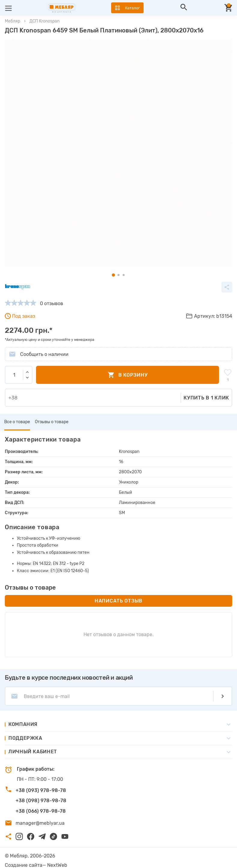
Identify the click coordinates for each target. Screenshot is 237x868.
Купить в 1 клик (206, 398)
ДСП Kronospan (44, 21)
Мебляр (12, 21)
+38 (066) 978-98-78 (41, 811)
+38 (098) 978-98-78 (41, 801)
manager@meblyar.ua (40, 823)
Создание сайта (24, 865)
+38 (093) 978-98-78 (41, 790)
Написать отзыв (118, 601)
